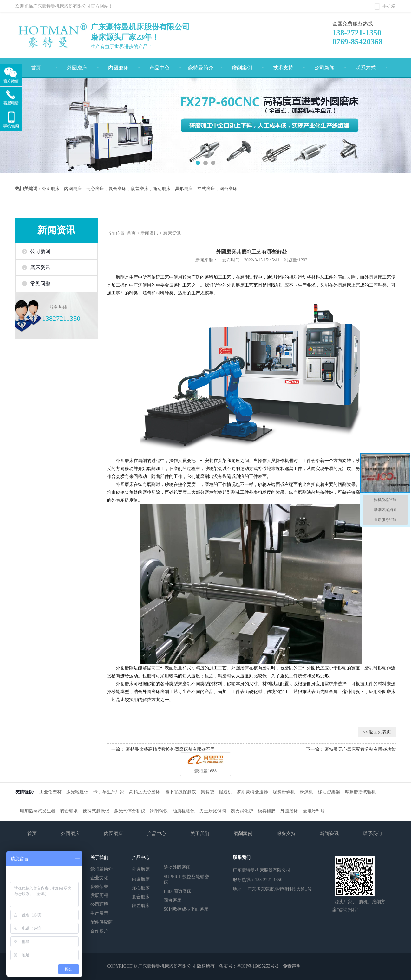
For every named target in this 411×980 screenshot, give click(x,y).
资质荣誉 (99, 887)
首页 (132, 233)
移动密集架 (329, 792)
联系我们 (372, 834)
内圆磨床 (118, 68)
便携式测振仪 (96, 811)
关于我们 (200, 834)
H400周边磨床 (177, 891)
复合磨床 (141, 897)
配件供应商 (101, 922)
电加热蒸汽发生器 (38, 811)
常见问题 (40, 284)
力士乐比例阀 (213, 811)
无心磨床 (141, 888)
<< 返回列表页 (377, 732)
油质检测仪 (184, 811)
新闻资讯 (149, 233)
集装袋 (207, 792)
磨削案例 (242, 68)
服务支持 (286, 834)
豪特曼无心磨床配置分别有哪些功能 (360, 749)
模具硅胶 (267, 811)
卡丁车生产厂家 (109, 792)
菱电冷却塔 (314, 811)
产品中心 (160, 68)
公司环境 (99, 904)
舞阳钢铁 (159, 811)
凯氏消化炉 (242, 811)
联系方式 (366, 68)
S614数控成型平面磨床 (186, 909)
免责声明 (292, 966)
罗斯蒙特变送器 (252, 792)
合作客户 (99, 931)
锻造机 (225, 792)
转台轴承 (69, 811)
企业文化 (99, 878)
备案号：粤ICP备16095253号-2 (249, 966)
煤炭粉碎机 (284, 792)
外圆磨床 (77, 68)
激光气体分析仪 (130, 811)
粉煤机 (306, 792)
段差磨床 (141, 906)
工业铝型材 (50, 792)
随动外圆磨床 (177, 867)
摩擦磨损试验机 (360, 792)
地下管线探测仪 (180, 792)
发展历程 (99, 896)
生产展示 (99, 913)
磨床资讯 (40, 267)
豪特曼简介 (201, 68)
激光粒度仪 (77, 792)
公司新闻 (324, 68)
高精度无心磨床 (145, 792)
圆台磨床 (173, 900)
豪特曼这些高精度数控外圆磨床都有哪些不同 (170, 749)
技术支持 (283, 68)
